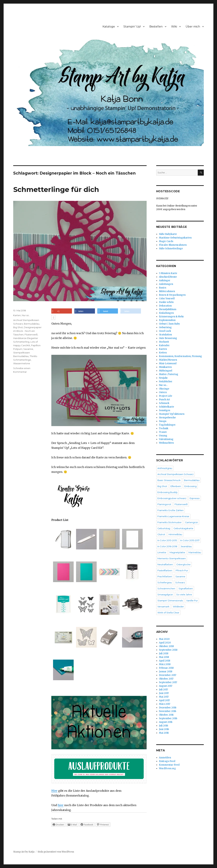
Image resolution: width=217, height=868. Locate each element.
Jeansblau (186, 546)
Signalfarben (186, 588)
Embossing (190, 486)
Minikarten (165, 367)
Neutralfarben (165, 564)
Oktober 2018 (166, 646)
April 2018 (165, 661)
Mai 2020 (164, 639)
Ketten (163, 353)
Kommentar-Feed (169, 765)
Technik (164, 428)
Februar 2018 (166, 668)
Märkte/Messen (168, 360)
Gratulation (165, 335)
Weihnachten (166, 443)
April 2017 (164, 700)
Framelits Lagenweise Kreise (173, 516)
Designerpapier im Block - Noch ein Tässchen (27, 331)
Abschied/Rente (168, 277)
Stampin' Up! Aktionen (172, 414)
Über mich (193, 27)
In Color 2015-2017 (190, 540)
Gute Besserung (168, 338)
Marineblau (195, 552)
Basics (163, 288)
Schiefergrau (165, 582)
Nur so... (26, 315)
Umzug (163, 436)
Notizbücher (166, 382)
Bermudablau (32, 324)
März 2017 (165, 704)
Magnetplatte (177, 552)
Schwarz (180, 582)
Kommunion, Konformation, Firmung (180, 356)
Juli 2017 (163, 690)
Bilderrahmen (167, 291)
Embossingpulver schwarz (172, 498)
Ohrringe (164, 389)
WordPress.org (167, 768)
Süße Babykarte (168, 234)
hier (61, 805)
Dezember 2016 (168, 708)
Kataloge (109, 27)
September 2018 (168, 650)
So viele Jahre (184, 594)
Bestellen (156, 27)
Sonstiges (165, 410)
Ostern (163, 392)
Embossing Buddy (167, 492)
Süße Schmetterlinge (171, 249)
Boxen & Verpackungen (172, 295)
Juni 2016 (164, 729)
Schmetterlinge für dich (56, 189)
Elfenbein (176, 486)
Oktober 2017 (166, 679)
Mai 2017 (164, 697)
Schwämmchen (166, 588)
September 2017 (168, 682)
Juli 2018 (164, 653)
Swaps (163, 421)
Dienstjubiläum (168, 309)
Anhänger (165, 280)
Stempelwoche (167, 418)
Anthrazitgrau (165, 468)
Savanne (28, 349)
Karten (17, 315)
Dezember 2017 (168, 675)
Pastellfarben (165, 570)
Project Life (166, 396)
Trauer (163, 432)
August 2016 (166, 722)
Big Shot (18, 327)
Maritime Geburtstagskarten (175, 238)
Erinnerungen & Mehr (171, 317)
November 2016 (168, 711)
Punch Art (164, 400)
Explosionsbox (167, 320)
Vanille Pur (192, 600)
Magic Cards (166, 241)
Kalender (164, 345)
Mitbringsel (166, 371)
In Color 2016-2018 (167, 546)
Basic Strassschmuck (169, 480)
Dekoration (165, 306)
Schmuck (164, 403)
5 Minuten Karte (168, 273)
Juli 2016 (164, 726)
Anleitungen (166, 284)
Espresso (195, 498)
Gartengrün (192, 522)
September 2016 (168, 718)
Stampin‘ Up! (132, 27)
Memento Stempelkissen (172, 558)
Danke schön (166, 302)
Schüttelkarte (167, 407)
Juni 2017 (164, 693)
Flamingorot (164, 504)
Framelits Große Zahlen (170, 510)
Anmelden (165, 758)
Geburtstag (165, 327)
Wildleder (178, 607)
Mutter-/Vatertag (169, 374)
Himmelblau (175, 534)
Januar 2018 (166, 672)
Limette (162, 552)
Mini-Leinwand (168, 363)
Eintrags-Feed (167, 761)
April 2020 (165, 643)
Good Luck (165, 331)
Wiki (174, 27)
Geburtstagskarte (183, 528)
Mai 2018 (164, 657)
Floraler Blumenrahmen (173, 245)
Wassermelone (22, 363)
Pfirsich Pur (182, 570)
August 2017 (166, 686)
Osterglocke (183, 564)
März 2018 (165, 664)
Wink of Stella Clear (168, 613)
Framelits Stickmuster (170, 522)
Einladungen (166, 313)
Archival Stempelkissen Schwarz (175, 474)
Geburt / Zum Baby (169, 324)
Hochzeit (164, 342)
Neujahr (163, 378)
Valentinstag (166, 439)
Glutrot (161, 534)
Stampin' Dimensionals (170, 600)
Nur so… (163, 385)
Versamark (163, 607)
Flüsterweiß (31, 335)
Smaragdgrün (165, 594)
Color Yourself (167, 299)
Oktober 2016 (166, 715)
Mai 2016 (164, 733)
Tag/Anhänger (167, 425)
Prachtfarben (165, 576)
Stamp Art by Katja (24, 852)
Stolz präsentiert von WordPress (56, 852)
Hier (54, 791)
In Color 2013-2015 (167, 540)
